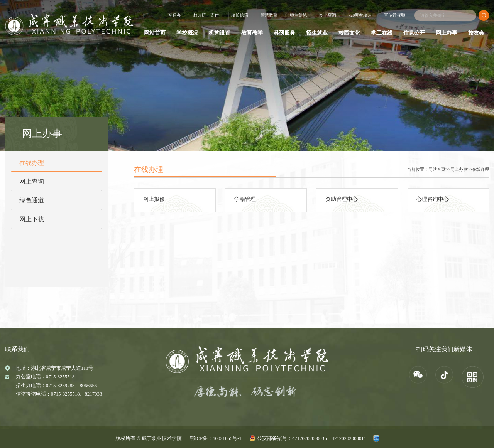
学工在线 (382, 33)
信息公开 (414, 33)
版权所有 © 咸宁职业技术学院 (149, 438)
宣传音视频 (395, 15)
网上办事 (447, 33)
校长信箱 (240, 15)
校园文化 (349, 33)
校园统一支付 (206, 15)
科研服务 (284, 33)
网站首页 (155, 33)
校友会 (476, 33)
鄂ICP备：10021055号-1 (216, 438)
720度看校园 (360, 15)
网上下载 (32, 219)
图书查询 (328, 15)
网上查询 (32, 181)
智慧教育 (269, 15)
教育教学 (252, 33)
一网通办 (173, 15)
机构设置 (220, 33)
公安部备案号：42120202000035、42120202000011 (312, 438)
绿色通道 (32, 200)
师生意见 (298, 15)
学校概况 (187, 33)
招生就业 (317, 33)
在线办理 (32, 163)
